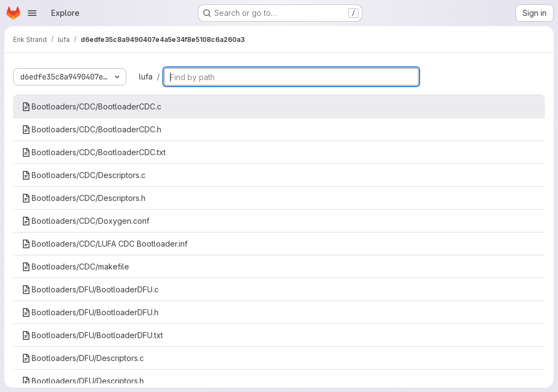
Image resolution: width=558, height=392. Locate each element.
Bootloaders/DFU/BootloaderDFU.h (90, 312)
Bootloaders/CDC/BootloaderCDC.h (92, 129)
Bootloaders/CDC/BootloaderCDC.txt (94, 152)
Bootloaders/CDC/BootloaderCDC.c (92, 106)
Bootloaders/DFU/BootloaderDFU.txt (92, 335)
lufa (146, 76)
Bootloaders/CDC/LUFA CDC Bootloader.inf (105, 244)
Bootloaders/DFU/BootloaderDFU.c (90, 289)
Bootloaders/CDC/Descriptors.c (84, 175)
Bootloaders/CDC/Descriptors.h (84, 198)
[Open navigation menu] (32, 13)
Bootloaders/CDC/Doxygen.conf (86, 221)
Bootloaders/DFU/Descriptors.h (83, 381)
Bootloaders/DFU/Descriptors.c (83, 358)
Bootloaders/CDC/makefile (75, 267)
